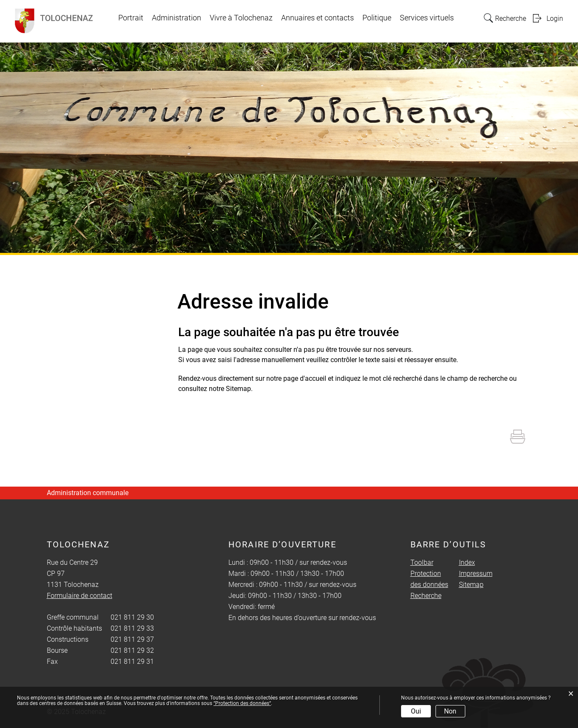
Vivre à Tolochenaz (241, 18)
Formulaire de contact (80, 596)
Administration (177, 18)
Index (467, 562)
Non (450, 711)
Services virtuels (427, 18)
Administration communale (88, 493)
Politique (377, 18)
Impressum (476, 574)
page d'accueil (305, 378)
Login (555, 18)
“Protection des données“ (242, 703)
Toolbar (422, 562)
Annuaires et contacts (317, 18)
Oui (416, 711)
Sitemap (471, 585)
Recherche (426, 596)
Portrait (131, 18)
